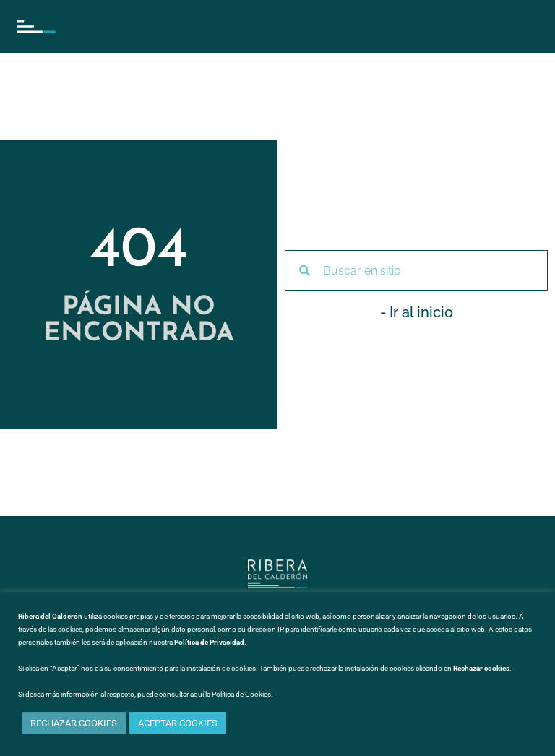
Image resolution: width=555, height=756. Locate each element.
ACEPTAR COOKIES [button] (178, 723)
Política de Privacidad (209, 642)
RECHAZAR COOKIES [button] (74, 723)
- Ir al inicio (417, 312)
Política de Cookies (241, 694)
